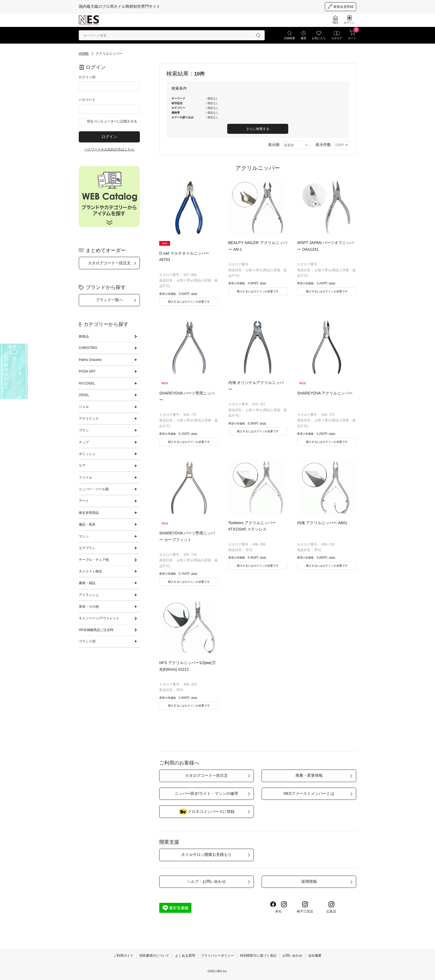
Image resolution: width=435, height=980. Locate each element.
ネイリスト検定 (90, 571)
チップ (84, 442)
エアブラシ (87, 548)
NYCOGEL (87, 383)
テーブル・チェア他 (94, 560)
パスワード (87, 100)
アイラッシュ (89, 595)
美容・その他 (89, 607)
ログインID (87, 77)
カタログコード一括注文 (109, 263)
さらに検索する (258, 129)
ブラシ (84, 430)
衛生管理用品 (89, 513)
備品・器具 (87, 524)
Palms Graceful (90, 360)
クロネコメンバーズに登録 (206, 812)
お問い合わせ (292, 956)
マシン (84, 536)
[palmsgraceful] (14, 371)
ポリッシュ (87, 454)
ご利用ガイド (123, 956)
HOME (84, 54)
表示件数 (323, 145)
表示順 (274, 145)
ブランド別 (87, 641)
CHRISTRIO (88, 348)
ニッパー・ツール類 (94, 489)
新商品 (84, 336)
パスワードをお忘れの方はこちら (109, 149)
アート (84, 501)
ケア (82, 466)
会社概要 (315, 956)
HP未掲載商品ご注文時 (96, 630)
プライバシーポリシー (217, 956)
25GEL (84, 395)
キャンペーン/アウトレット (99, 618)
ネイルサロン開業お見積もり (206, 855)
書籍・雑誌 (87, 583)
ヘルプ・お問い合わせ (206, 881)
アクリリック (89, 419)
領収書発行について (154, 956)
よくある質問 (185, 956)
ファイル (85, 478)
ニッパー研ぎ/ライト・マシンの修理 (206, 793)
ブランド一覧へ (109, 300)
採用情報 (309, 881)
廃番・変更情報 (309, 775)
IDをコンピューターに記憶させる (112, 121)
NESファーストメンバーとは (309, 793)
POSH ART (87, 371)
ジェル (84, 407)
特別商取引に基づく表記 (258, 956)
